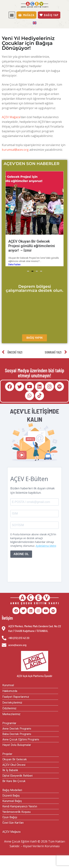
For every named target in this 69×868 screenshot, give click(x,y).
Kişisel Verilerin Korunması (41, 848)
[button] (12, 15)
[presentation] (38, 569)
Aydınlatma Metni (46, 547)
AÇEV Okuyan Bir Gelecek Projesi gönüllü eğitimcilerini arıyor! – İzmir (44, 246)
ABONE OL (21, 556)
